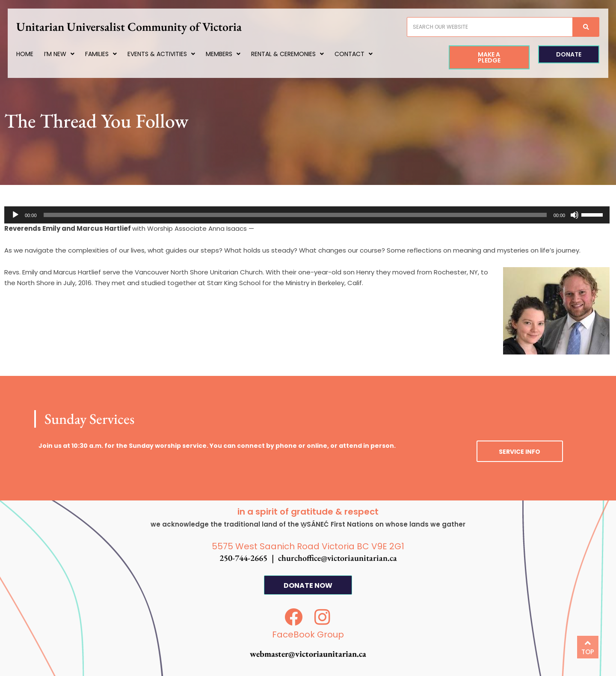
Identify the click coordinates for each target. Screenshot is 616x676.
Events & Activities (169, 54)
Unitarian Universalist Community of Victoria (137, 27)
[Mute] (575, 215)
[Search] (578, 27)
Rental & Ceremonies (295, 54)
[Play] (15, 215)
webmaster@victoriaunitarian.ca (308, 654)
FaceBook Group (308, 634)
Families (109, 54)
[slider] (295, 215)
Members (231, 54)
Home (33, 54)
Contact (361, 54)
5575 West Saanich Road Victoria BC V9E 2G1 (308, 546)
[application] (307, 215)
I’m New (67, 54)
